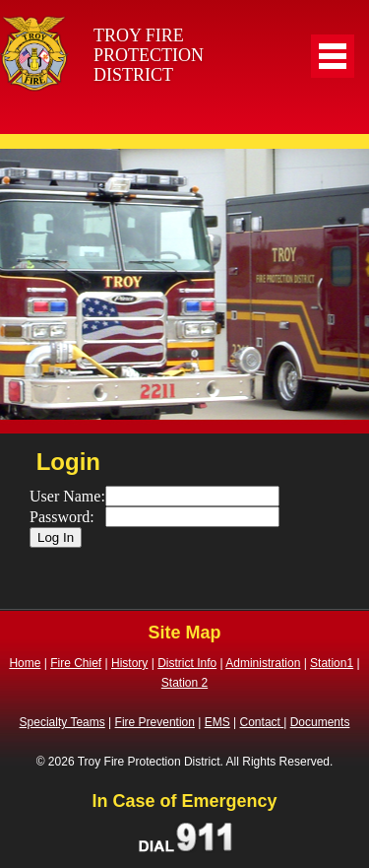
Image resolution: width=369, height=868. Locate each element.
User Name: (67, 496)
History (129, 663)
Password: (62, 517)
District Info (187, 663)
